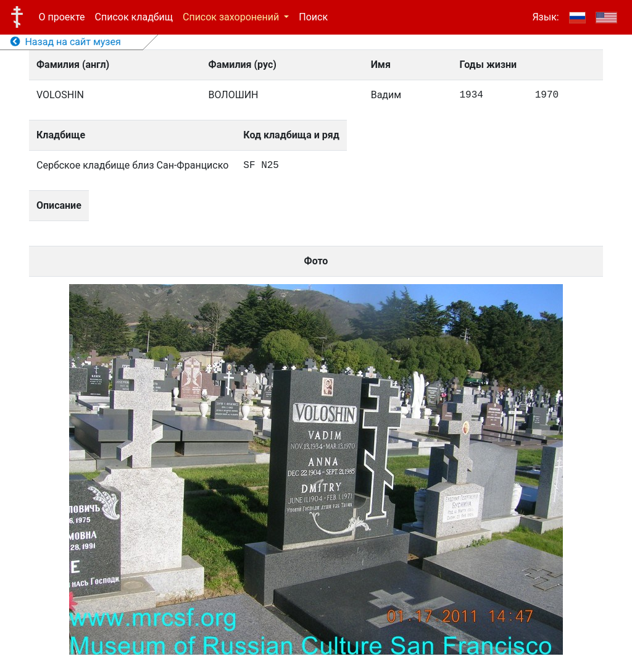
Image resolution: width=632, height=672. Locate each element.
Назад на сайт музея (66, 42)
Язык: (545, 17)
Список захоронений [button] (232, 17)
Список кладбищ (134, 17)
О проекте (62, 17)
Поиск (313, 17)
